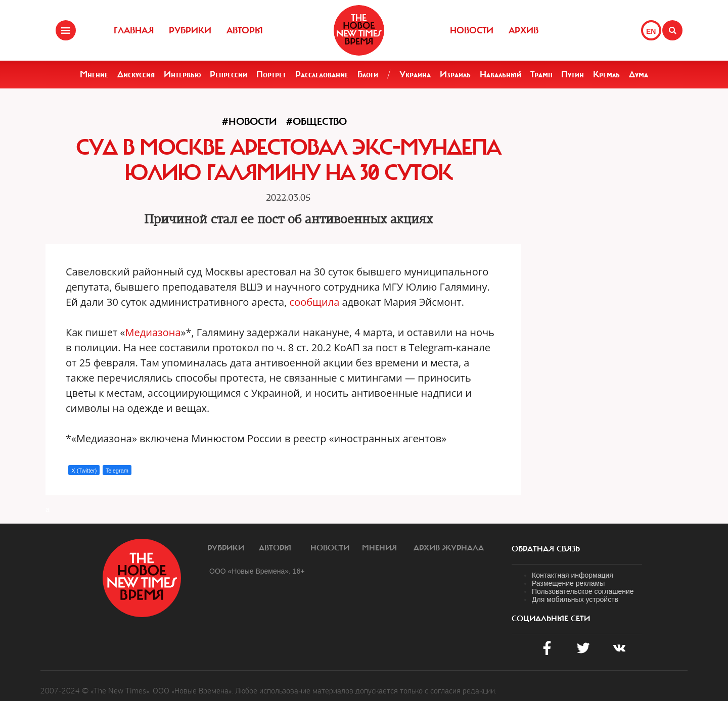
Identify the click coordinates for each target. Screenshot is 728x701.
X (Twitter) (84, 471)
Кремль (606, 74)
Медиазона (153, 332)
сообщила (315, 302)
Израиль (455, 74)
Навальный (500, 74)
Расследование (322, 74)
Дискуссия (136, 74)
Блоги (368, 74)
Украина (415, 74)
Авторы (245, 30)
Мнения (379, 548)
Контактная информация (573, 575)
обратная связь (546, 549)
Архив (524, 30)
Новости (472, 30)
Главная (134, 30)
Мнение (94, 74)
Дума (639, 74)
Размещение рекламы (568, 583)
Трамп (541, 74)
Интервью (183, 74)
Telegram (117, 471)
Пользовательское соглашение (583, 591)
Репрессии (229, 74)
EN (651, 31)
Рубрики (190, 30)
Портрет (271, 74)
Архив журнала (449, 548)
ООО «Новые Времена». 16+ (257, 571)
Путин (573, 74)
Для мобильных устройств (575, 599)
